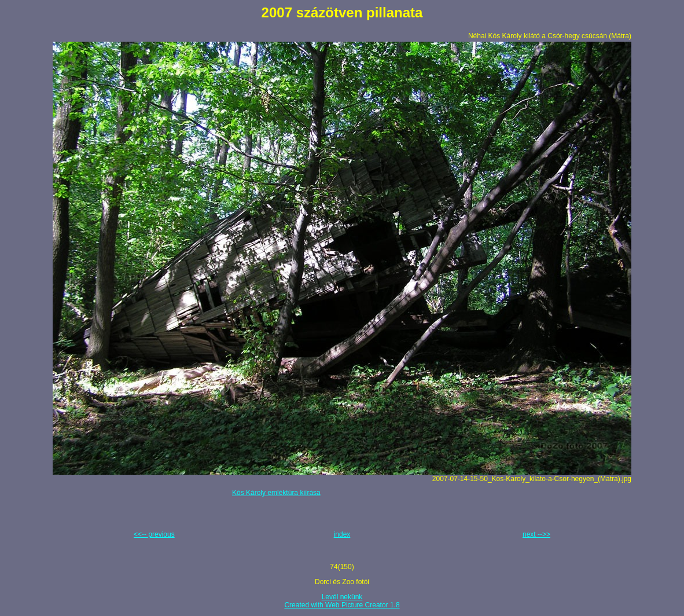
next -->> (536, 534)
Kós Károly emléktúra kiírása (276, 493)
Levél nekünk (342, 597)
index (342, 534)
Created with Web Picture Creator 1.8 (342, 605)
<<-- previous (154, 534)
